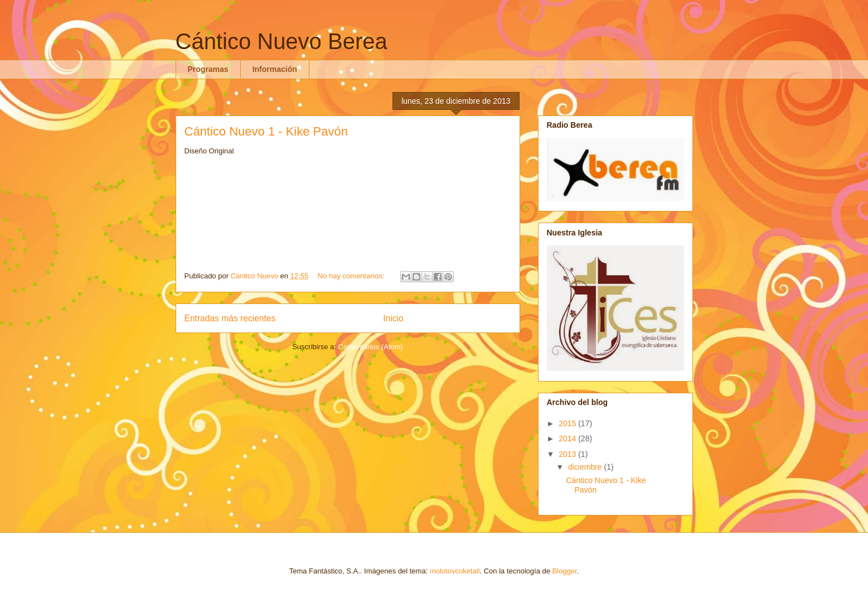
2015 (568, 423)
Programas (208, 69)
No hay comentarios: (352, 276)
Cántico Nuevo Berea (282, 41)
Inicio (393, 318)
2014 (568, 438)
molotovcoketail (455, 571)
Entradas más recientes (230, 318)
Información (275, 69)
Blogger (565, 571)
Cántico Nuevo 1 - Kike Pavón (266, 131)
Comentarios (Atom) (371, 347)
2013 (568, 454)
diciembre (586, 467)
